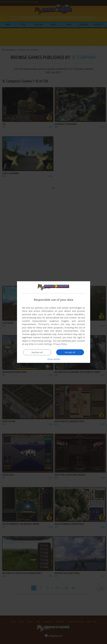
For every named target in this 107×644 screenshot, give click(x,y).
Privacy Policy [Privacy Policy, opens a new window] (60, 344)
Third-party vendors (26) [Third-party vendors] (51, 324)
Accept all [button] (70, 352)
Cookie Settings (44, 344)
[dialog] (54, 322)
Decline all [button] (37, 352)
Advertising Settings (42, 341)
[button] (54, 359)
